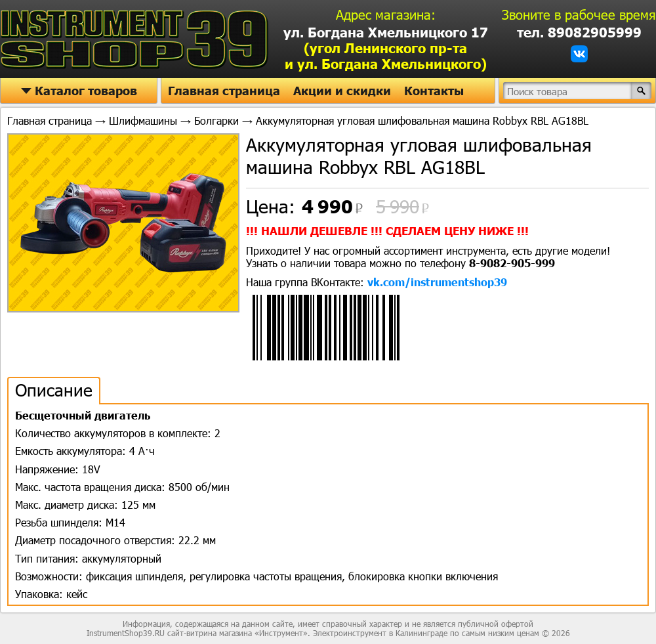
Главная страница (224, 91)
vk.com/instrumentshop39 (437, 282)
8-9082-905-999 (512, 263)
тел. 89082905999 (579, 32)
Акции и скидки (342, 91)
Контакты (434, 91)
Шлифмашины (143, 120)
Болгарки (216, 120)
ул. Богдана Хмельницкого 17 (386, 48)
